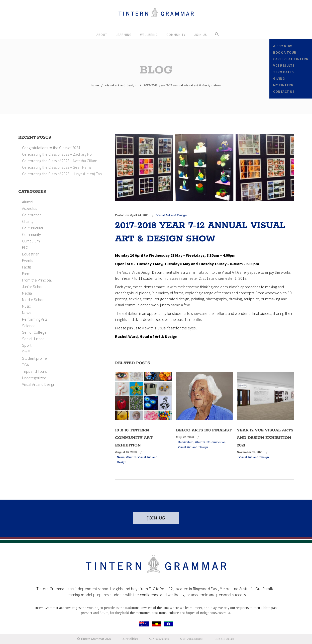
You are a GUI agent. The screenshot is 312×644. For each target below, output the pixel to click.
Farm (26, 273)
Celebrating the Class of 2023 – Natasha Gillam (60, 161)
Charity (28, 221)
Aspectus (29, 208)
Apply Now (283, 46)
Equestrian (31, 254)
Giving (279, 78)
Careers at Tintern (291, 59)
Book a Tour (285, 52)
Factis (27, 267)
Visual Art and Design (121, 85)
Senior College (34, 332)
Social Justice (33, 339)
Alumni (28, 202)
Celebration (32, 215)
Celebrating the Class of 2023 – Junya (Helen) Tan (62, 174)
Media (27, 293)
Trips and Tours (34, 371)
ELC (25, 247)
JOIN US (156, 518)
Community (31, 234)
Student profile (34, 358)
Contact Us (284, 91)
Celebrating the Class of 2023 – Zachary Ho (57, 154)
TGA (25, 365)
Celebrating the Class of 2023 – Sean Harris (57, 167)
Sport (27, 345)
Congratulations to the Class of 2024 (51, 148)
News (26, 313)
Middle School (34, 300)
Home (95, 85)
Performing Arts (35, 319)
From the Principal (37, 280)
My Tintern (283, 85)
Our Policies (130, 639)
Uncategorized (34, 378)
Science (29, 326)
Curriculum (31, 241)
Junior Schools (34, 287)
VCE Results (284, 65)
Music (26, 306)
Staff (26, 352)
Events (27, 260)
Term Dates (283, 72)
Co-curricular (33, 228)
